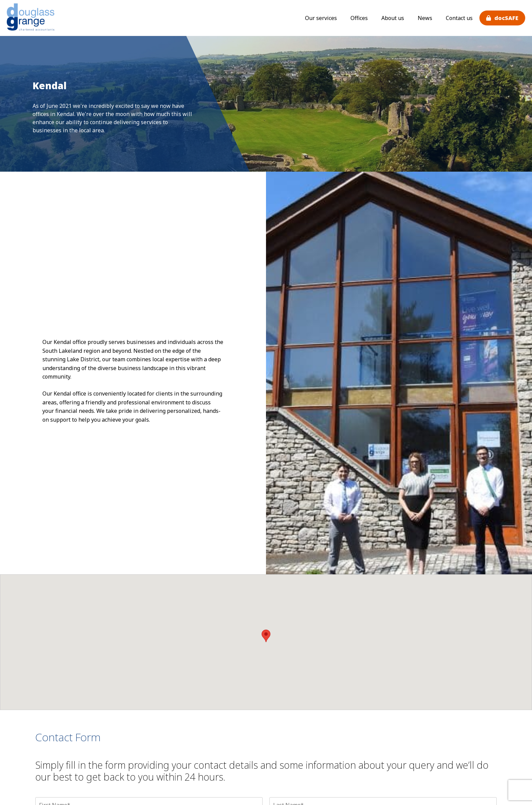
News (425, 18)
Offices (359, 18)
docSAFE (506, 18)
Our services (321, 18)
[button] (266, 636)
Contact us (459, 18)
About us (393, 18)
